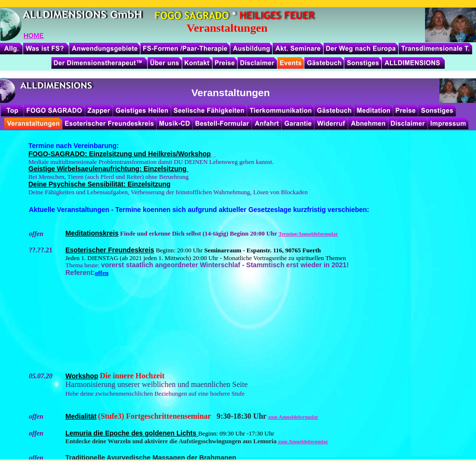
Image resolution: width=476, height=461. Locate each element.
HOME (34, 36)
